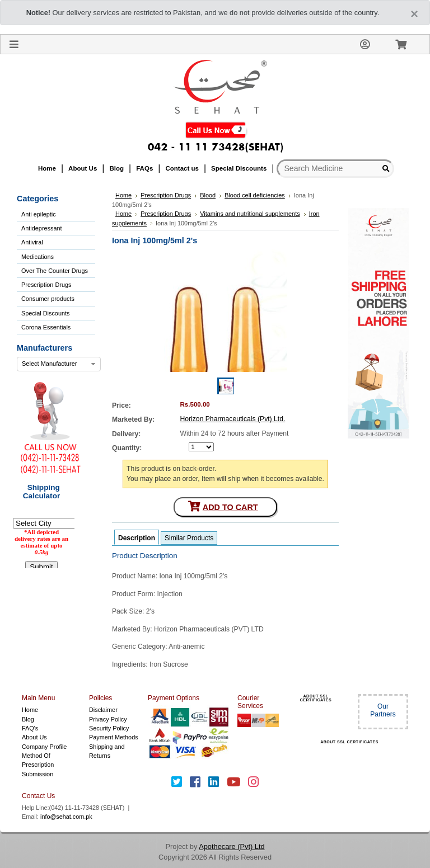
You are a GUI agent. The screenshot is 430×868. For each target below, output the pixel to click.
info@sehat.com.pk (66, 817)
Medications (38, 257)
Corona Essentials (46, 327)
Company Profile (44, 747)
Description (137, 538)
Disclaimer (103, 710)
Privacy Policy (108, 719)
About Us (34, 737)
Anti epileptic (39, 214)
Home (30, 710)
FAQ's (30, 728)
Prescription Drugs (46, 285)
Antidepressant (42, 228)
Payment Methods (114, 737)
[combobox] (59, 364)
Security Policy (109, 728)
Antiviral (32, 242)
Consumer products (48, 299)
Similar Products (189, 538)
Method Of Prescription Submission (38, 765)
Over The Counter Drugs (55, 271)
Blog (28, 719)
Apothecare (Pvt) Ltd (232, 846)
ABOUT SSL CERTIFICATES (316, 698)
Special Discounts (45, 313)
